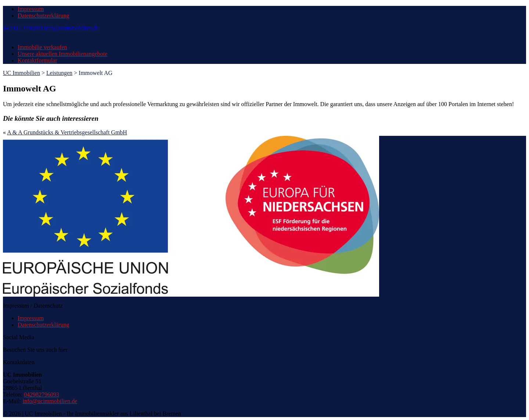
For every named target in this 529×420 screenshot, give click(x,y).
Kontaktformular (37, 60)
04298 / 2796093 (23, 28)
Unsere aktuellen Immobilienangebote (62, 54)
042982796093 (42, 394)
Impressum (31, 9)
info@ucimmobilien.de (71, 28)
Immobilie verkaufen (42, 47)
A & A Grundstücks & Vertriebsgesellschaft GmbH (67, 132)
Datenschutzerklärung (43, 16)
